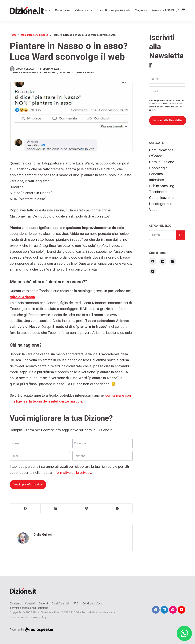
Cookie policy (38, 617)
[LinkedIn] (163, 261)
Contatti (30, 604)
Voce (153, 210)
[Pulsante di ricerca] (181, 235)
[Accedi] (172, 10)
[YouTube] (153, 271)
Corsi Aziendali (61, 604)
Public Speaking (162, 186)
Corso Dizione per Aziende (113, 10)
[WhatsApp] (117, 509)
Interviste (156, 180)
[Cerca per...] (162, 235)
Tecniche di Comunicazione (76, 73)
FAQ (76, 604)
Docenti (43, 604)
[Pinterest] (87, 509)
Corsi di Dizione (162, 162)
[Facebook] (25, 509)
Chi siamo (15, 604)
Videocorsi (84, 10)
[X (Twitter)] (56, 509)
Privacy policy (18, 617)
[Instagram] (173, 261)
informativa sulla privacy (72, 473)
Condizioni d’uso (92, 604)
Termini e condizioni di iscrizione (29, 608)
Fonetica (156, 174)
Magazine (141, 10)
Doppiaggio (50, 73)
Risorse (159, 10)
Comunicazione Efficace (26, 73)
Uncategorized (161, 204)
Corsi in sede (41, 10)
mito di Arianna (22, 297)
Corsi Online (63, 10)
